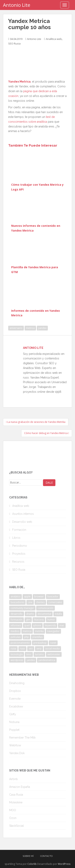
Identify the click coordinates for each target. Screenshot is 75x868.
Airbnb (13, 779)
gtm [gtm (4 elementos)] (28, 620)
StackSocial (16, 826)
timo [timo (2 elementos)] (29, 654)
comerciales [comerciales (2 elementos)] (55, 602)
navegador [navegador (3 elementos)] (53, 631)
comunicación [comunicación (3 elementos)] (45, 608)
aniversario (16, 328)
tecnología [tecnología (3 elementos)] (17, 654)
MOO (13, 810)
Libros (16, 538)
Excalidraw (16, 706)
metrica (30, 328)
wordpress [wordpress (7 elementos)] (17, 660)
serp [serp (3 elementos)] (39, 649)
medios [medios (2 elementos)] (15, 631)
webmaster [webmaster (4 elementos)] (54, 654)
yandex (42, 328)
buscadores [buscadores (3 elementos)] (17, 602)
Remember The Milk (22, 738)
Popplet (14, 730)
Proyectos (19, 554)
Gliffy (13, 714)
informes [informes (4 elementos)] (16, 625)
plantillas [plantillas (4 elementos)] (37, 637)
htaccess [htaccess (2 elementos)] (39, 620)
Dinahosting (17, 683)
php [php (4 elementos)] (26, 637)
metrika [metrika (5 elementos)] (39, 631)
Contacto (46, 856)
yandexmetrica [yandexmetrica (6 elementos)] (47, 660)
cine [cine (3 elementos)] (30, 602)
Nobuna (14, 722)
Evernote (15, 699)
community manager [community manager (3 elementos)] (22, 608)
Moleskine (16, 802)
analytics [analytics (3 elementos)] (15, 596)
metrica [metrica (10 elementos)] (27, 631)
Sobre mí (28, 856)
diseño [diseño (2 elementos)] (30, 614)
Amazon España (20, 787)
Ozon (13, 818)
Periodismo (20, 546)
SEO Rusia (14, 43)
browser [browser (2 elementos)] (39, 596)
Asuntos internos (23, 514)
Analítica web (54, 39)
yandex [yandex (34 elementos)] (31, 660)
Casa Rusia (16, 795)
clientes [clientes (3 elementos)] (40, 602)
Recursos (18, 562)
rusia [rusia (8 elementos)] (13, 649)
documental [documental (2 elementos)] (44, 614)
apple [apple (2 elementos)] (27, 596)
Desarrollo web (22, 522)
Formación (19, 530)
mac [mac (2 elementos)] (62, 625)
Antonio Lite (17, 5)
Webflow (15, 745)
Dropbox (15, 691)
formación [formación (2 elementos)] (16, 620)
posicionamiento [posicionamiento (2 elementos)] (20, 643)
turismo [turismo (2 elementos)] (39, 654)
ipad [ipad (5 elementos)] (27, 625)
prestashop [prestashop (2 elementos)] (40, 643)
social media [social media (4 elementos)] (52, 649)
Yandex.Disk (17, 753)
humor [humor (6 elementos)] (51, 620)
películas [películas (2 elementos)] (16, 637)
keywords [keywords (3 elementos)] (50, 625)
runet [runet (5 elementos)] (53, 643)
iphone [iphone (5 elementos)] (37, 625)
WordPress (64, 864)
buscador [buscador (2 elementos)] (53, 596)
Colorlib (32, 864)
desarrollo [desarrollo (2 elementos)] (17, 614)
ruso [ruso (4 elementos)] (22, 649)
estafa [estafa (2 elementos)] (58, 614)
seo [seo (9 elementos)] (31, 649)
